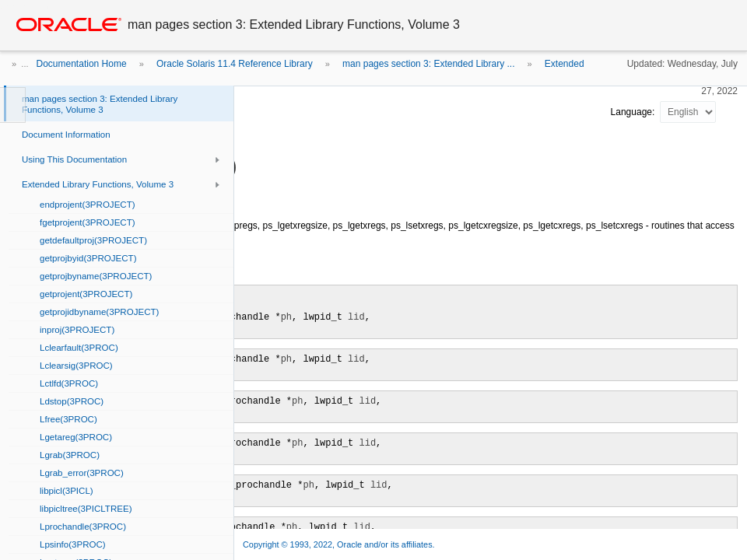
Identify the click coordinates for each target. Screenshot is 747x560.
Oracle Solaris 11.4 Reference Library (235, 64)
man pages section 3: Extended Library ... (428, 64)
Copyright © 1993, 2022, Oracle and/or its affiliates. (340, 544)
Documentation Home (82, 64)
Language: (634, 112)
